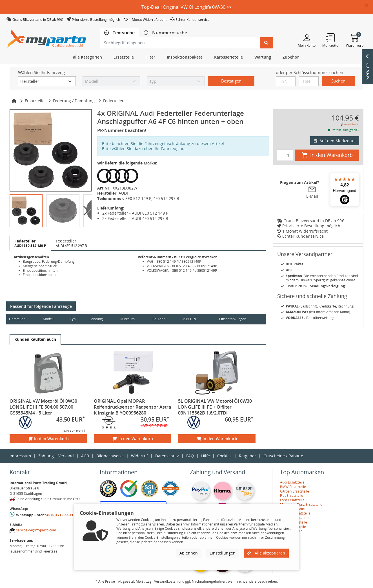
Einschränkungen (230, 319)
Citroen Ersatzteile (295, 491)
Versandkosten (351, 124)
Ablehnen (189, 553)
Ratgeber (247, 456)
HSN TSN (197, 319)
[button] (369, 6)
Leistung (100, 319)
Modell (50, 319)
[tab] (119, 33)
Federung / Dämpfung (74, 101)
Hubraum (133, 319)
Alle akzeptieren (266, 553)
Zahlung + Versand (56, 456)
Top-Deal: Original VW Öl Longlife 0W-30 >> (186, 7)
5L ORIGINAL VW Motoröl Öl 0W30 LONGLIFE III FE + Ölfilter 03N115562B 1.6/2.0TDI (215, 407)
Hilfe (206, 456)
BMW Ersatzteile (293, 487)
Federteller (113, 101)
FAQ (190, 456)
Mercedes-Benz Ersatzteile (301, 505)
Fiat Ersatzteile (292, 495)
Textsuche (123, 33)
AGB (85, 456)
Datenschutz (167, 456)
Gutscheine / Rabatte (283, 456)
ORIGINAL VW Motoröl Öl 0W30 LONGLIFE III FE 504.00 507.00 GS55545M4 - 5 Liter (43, 407)
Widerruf (139, 456)
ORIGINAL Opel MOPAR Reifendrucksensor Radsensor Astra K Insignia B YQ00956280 (132, 407)
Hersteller (17, 319)
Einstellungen (223, 553)
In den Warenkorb (48, 439)
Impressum (20, 456)
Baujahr (166, 319)
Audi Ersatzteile (292, 482)
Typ (76, 319)
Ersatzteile (35, 101)
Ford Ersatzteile (292, 500)
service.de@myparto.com (36, 530)
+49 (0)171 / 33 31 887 (62, 515)
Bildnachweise (110, 456)
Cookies (224, 456)
